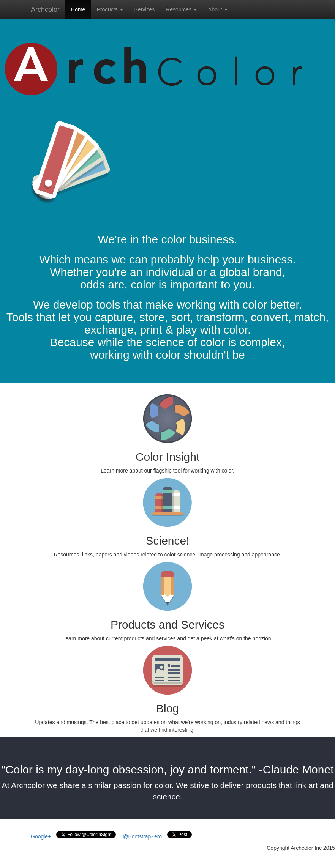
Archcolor (45, 9)
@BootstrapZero (142, 836)
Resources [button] (181, 9)
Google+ (41, 836)
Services (145, 9)
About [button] (218, 9)
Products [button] (110, 9)
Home (78, 9)
